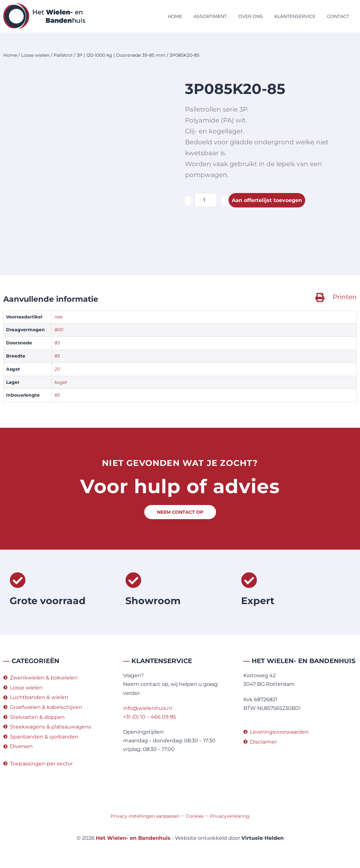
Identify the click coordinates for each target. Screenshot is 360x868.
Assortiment (210, 16)
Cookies (195, 816)
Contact (338, 16)
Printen (345, 297)
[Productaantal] (206, 200)
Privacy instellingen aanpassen (145, 816)
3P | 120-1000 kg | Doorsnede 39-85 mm (121, 55)
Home (175, 16)
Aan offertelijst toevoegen (267, 200)
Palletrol (63, 55)
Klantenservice (295, 16)
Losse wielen (35, 55)
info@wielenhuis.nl (147, 708)
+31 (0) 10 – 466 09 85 (150, 717)
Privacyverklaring (230, 816)
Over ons (251, 16)
